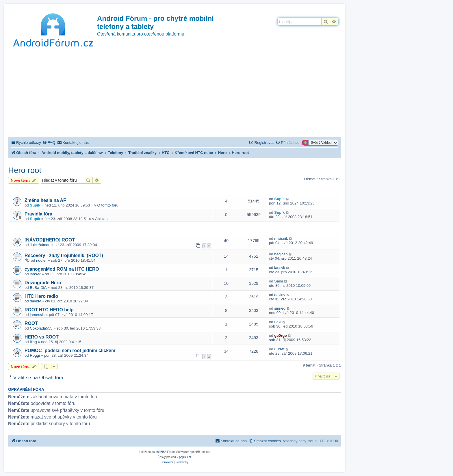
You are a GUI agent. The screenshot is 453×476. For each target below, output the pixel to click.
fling (33, 342)
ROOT (31, 323)
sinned (280, 308)
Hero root (25, 170)
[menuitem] (49, 143)
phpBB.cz (185, 457)
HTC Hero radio (41, 296)
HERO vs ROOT (42, 337)
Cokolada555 (41, 328)
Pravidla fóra (38, 214)
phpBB (160, 452)
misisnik (281, 238)
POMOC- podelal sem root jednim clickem (70, 351)
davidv (35, 301)
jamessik (37, 315)
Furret (279, 349)
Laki (278, 322)
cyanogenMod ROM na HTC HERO (62, 269)
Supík (35, 205)
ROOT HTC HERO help (49, 310)
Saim (279, 281)
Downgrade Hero (43, 283)
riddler (41, 260)
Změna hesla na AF (45, 200)
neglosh (281, 254)
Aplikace (102, 219)
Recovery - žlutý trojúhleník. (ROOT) (64, 255)
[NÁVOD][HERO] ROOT (50, 240)
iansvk (35, 274)
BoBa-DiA (38, 288)
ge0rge (280, 335)
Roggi (35, 355)
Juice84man (40, 245)
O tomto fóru (108, 205)
